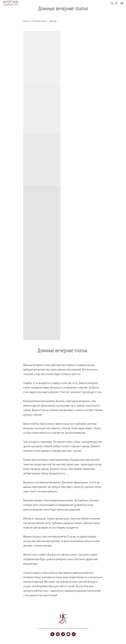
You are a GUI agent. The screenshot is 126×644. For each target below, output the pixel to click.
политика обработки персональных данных (50, 628)
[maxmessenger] (58, 635)
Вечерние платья (39, 21)
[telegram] (63, 635)
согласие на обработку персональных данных (75, 628)
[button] (112, 3)
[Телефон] (52, 635)
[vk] (74, 635)
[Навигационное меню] (122, 3)
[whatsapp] (68, 635)
